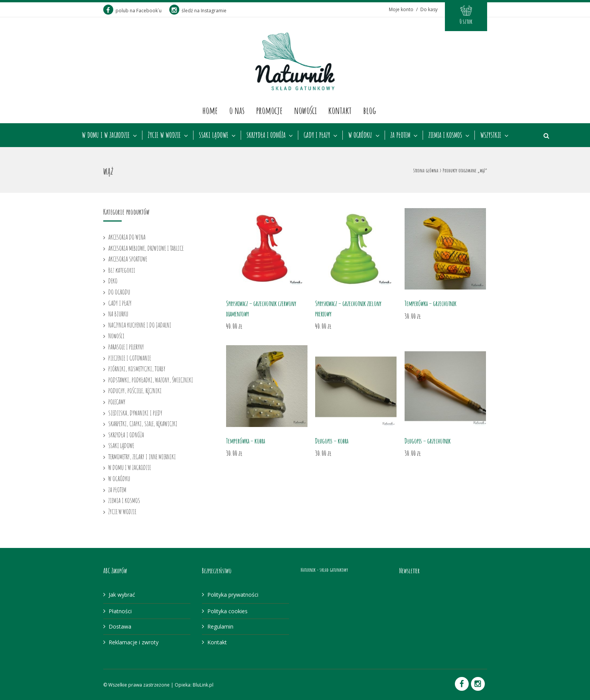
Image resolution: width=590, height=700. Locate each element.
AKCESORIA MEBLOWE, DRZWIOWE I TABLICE (146, 248)
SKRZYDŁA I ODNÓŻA (266, 135)
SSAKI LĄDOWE (214, 135)
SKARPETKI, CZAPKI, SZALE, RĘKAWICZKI (143, 424)
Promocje (269, 110)
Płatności (120, 611)
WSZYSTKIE (491, 135)
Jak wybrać (122, 595)
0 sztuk (466, 22)
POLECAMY (117, 402)
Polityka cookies (227, 611)
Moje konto (401, 9)
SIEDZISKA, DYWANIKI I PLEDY (135, 413)
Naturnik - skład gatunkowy (324, 570)
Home (210, 110)
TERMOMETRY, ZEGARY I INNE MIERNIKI (142, 457)
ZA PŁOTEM (400, 135)
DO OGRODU (119, 292)
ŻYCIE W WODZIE (164, 135)
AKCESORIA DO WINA (127, 237)
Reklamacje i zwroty (134, 642)
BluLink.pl (203, 685)
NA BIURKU (118, 314)
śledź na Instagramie (198, 11)
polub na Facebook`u (132, 11)
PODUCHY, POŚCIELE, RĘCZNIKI (135, 391)
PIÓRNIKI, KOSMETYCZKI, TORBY (137, 369)
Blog (370, 110)
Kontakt (340, 110)
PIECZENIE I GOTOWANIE (130, 358)
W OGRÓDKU (360, 135)
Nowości (305, 110)
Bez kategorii (122, 270)
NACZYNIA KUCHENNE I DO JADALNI (140, 325)
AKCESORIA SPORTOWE (128, 259)
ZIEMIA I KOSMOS (445, 135)
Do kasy (429, 9)
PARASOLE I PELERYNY (126, 347)
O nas (237, 110)
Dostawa (120, 626)
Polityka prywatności (233, 595)
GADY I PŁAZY (317, 135)
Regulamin (220, 626)
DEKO (113, 281)
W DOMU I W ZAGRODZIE (106, 135)
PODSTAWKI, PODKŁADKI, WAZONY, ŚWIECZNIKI (151, 380)
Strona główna (426, 170)
